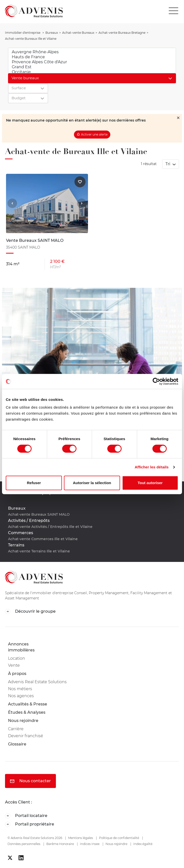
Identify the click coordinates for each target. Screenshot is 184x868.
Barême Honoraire (60, 844)
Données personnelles (24, 844)
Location (17, 658)
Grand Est (92, 67)
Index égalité (143, 844)
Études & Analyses (27, 712)
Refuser (34, 483)
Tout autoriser (150, 483)
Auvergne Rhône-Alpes (92, 52)
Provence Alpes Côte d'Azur (92, 62)
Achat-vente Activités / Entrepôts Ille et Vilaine (50, 527)
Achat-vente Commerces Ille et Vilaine (43, 539)
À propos (17, 674)
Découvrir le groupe (30, 612)
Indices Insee (90, 844)
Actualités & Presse (28, 704)
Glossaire (17, 744)
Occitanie (92, 72)
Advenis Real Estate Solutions (37, 682)
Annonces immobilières (21, 647)
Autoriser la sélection (92, 483)
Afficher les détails (152, 467)
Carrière (16, 729)
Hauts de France (92, 57)
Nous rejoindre (23, 721)
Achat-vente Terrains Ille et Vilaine (39, 551)
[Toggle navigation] (175, 11)
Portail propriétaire (30, 824)
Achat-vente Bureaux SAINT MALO (39, 514)
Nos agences (21, 696)
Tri (168, 164)
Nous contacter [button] (30, 781)
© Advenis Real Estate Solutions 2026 (35, 838)
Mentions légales (81, 838)
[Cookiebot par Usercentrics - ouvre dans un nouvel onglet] (156, 381)
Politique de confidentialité (119, 838)
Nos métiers (20, 689)
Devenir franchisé (26, 736)
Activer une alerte (94, 134)
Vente (14, 665)
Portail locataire (26, 816)
